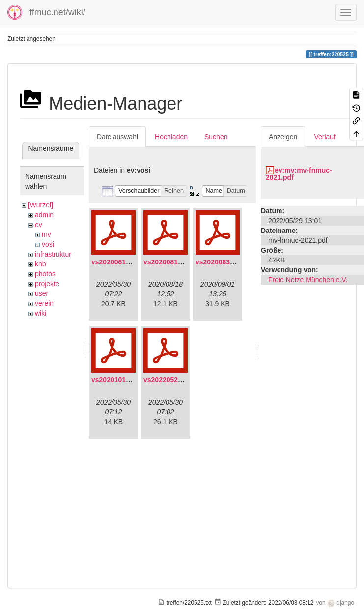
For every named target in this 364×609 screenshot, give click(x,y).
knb (41, 264)
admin (44, 215)
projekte (47, 284)
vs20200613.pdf (117, 262)
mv (46, 234)
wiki (41, 313)
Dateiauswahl (117, 137)
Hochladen (171, 137)
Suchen (216, 137)
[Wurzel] (41, 205)
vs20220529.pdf (169, 380)
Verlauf (325, 137)
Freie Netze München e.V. (308, 280)
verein (44, 303)
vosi (48, 244)
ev (39, 225)
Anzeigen (283, 137)
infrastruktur (53, 254)
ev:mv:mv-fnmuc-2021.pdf (299, 174)
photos (45, 274)
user (42, 293)
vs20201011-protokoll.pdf (133, 380)
